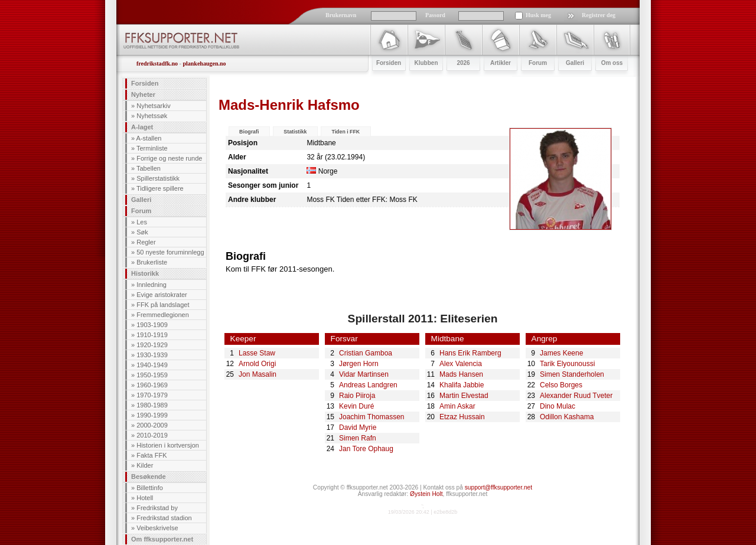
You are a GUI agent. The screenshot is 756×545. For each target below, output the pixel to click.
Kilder (145, 465)
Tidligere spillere (160, 188)
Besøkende (149, 477)
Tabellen (149, 168)
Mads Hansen (461, 374)
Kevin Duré (356, 406)
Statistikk (295, 132)
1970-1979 (152, 395)
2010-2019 (152, 435)
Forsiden (145, 83)
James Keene (561, 353)
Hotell (145, 498)
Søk (142, 232)
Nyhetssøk (152, 116)
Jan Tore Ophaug (366, 449)
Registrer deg (599, 15)
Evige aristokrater (162, 295)
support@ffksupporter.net (498, 487)
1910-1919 (152, 335)
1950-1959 (152, 375)
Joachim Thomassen (372, 417)
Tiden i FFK (346, 132)
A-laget (142, 127)
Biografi (249, 132)
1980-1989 (152, 405)
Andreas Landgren (368, 385)
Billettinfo (150, 488)
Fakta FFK (151, 455)
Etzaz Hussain (462, 417)
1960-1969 (152, 385)
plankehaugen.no (204, 63)
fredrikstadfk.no (157, 63)
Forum (141, 211)
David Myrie (358, 427)
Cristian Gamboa (366, 353)
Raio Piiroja (357, 396)
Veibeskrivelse (157, 528)
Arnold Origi (257, 364)
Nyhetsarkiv (153, 106)
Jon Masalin (258, 374)
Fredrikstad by (157, 508)
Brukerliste (152, 262)
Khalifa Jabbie (462, 385)
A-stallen (149, 138)
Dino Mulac (558, 406)
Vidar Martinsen (364, 374)
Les (142, 222)
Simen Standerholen (572, 374)
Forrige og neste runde (169, 158)
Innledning (151, 285)
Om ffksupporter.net (162, 539)
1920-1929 (152, 345)
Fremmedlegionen (163, 315)
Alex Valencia (461, 364)
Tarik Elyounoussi (567, 364)
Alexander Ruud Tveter (576, 396)
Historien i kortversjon (168, 445)
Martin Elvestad (464, 396)
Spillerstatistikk (158, 178)
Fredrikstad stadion (164, 518)
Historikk (145, 273)
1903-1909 (152, 325)
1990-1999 (152, 415)
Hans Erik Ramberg (470, 353)
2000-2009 (152, 425)
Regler (146, 242)
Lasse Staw (257, 353)
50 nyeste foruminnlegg (170, 252)
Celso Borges (561, 385)
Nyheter (143, 94)
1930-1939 (152, 355)
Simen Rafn (358, 438)
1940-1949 (152, 365)
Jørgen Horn (359, 364)
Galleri (141, 200)
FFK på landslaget (163, 305)
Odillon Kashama (567, 417)
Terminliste (152, 148)
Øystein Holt (426, 494)
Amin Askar (457, 406)
